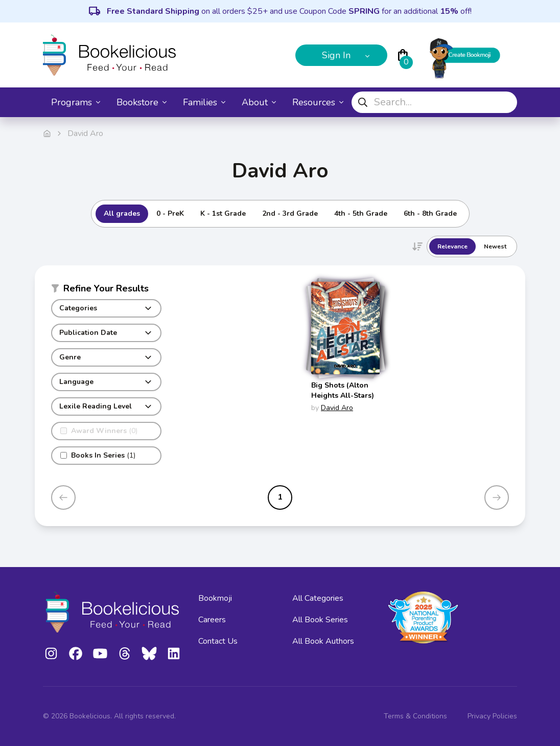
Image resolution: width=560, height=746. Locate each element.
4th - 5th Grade (361, 213)
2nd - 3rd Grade (290, 213)
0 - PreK (170, 213)
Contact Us (218, 641)
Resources (318, 102)
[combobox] (434, 102)
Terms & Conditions (415, 716)
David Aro (337, 408)
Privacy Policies (492, 716)
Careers (212, 620)
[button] (106, 290)
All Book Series (320, 620)
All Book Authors (323, 641)
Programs (76, 102)
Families (204, 102)
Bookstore (142, 102)
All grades (122, 213)
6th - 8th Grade (430, 213)
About (259, 102)
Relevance (452, 246)
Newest (495, 246)
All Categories (318, 598)
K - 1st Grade (223, 213)
